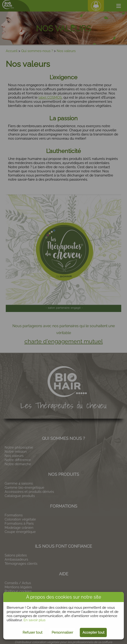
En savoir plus (34, 620)
